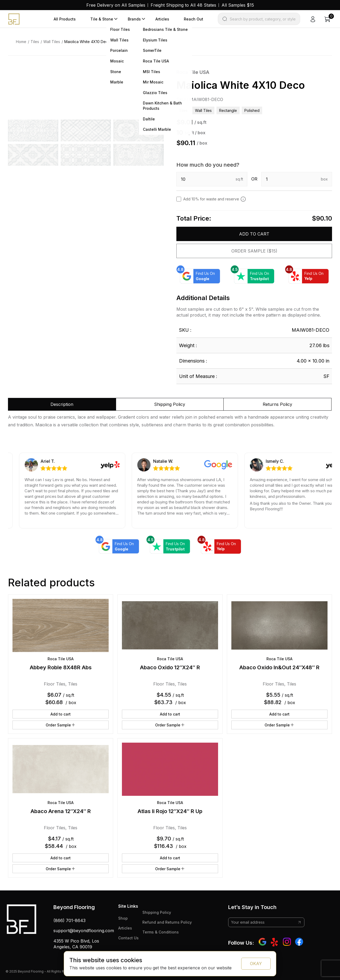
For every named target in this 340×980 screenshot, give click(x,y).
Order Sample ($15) (254, 251)
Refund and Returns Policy (167, 922)
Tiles (35, 42)
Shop (123, 918)
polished (252, 110)
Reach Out (194, 19)
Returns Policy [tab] (277, 404)
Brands (134, 19)
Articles (162, 19)
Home (21, 42)
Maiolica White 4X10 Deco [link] (87, 42)
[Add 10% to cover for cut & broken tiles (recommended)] (243, 199)
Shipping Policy (157, 912)
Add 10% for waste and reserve (215, 199)
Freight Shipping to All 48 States (183, 5)
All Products (65, 19)
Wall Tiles (52, 42)
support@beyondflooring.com (84, 931)
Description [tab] (62, 404)
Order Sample (61, 725)
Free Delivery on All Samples (116, 5)
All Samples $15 (238, 5)
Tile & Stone (102, 19)
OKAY (256, 964)
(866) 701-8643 (69, 920)
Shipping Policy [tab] (170, 404)
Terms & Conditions (161, 932)
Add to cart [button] (61, 714)
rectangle (228, 110)
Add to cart (254, 234)
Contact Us (128, 938)
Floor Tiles (55, 684)
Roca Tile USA (193, 72)
